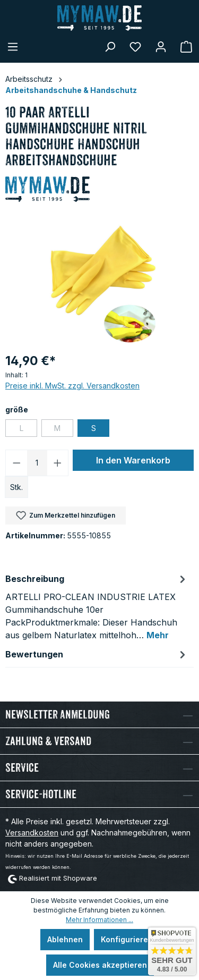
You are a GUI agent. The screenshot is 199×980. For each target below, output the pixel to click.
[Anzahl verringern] (16, 463)
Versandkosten (32, 833)
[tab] (97, 606)
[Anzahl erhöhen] (58, 463)
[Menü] (13, 47)
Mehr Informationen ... (99, 920)
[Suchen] (110, 47)
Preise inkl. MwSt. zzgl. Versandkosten (72, 386)
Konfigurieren (127, 939)
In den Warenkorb (133, 460)
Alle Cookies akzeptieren (100, 965)
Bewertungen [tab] (97, 654)
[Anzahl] (37, 463)
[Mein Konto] (161, 47)
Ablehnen (65, 939)
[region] (99, 284)
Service (22, 768)
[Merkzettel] (135, 47)
